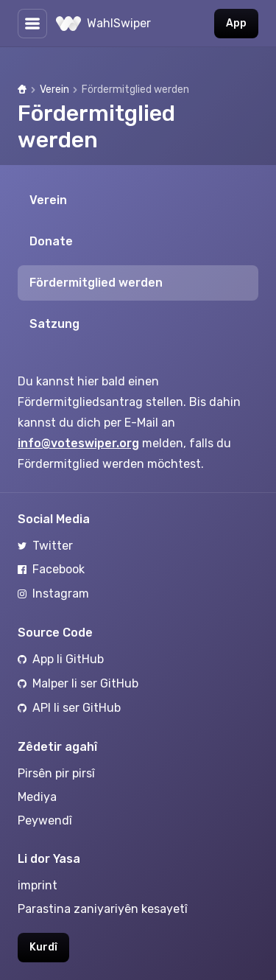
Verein (54, 90)
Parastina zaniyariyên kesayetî (103, 909)
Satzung (54, 324)
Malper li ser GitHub (78, 683)
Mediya (37, 797)
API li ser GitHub (69, 708)
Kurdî (43, 947)
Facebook (51, 569)
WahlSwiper (103, 24)
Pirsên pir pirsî (56, 773)
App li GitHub (61, 659)
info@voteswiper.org (78, 443)
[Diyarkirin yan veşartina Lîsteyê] (32, 24)
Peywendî (45, 820)
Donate (51, 241)
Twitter (45, 546)
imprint (38, 885)
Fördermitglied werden (96, 283)
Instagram (53, 594)
